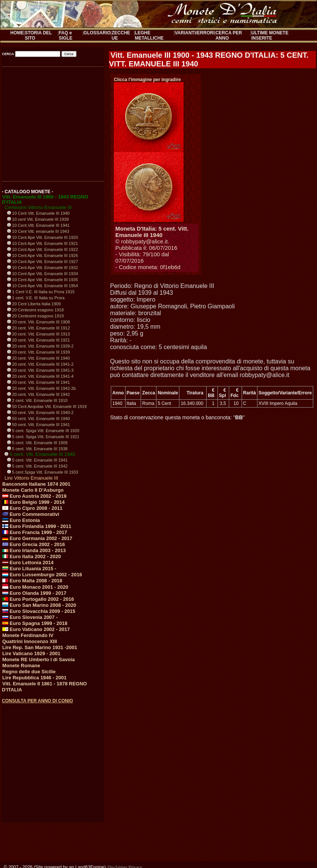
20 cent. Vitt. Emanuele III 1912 (38, 328)
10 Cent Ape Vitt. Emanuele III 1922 (43, 249)
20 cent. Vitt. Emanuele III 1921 (38, 340)
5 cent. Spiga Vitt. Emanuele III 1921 (43, 437)
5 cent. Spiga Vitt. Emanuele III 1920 (43, 431)
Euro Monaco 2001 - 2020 (35, 587)
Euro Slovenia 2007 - (30, 617)
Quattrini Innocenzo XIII (30, 641)
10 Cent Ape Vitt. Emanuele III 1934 (43, 274)
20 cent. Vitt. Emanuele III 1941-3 (40, 370)
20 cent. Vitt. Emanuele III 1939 (38, 352)
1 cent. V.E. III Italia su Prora (36, 298)
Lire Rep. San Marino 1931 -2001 (40, 647)
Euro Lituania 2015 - (29, 569)
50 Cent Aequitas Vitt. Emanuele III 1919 (47, 406)
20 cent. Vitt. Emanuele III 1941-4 (40, 376)
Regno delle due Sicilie (29, 672)
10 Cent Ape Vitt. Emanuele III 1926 (43, 255)
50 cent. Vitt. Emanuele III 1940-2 (40, 412)
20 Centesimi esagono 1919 (35, 316)
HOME (17, 33)
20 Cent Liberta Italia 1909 (34, 304)
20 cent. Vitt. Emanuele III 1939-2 (40, 346)
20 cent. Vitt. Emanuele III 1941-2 (40, 364)
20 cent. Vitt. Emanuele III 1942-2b (41, 388)
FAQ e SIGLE (66, 35)
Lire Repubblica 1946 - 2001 (34, 678)
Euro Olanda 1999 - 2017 (34, 593)
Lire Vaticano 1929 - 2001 (31, 653)
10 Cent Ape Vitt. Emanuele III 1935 (43, 280)
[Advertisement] (52, 756)
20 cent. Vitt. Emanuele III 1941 (38, 382)
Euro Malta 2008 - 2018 (32, 581)
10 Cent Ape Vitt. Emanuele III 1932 (43, 268)
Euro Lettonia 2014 (28, 563)
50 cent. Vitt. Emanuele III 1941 (38, 425)
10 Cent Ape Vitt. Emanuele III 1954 (43, 286)
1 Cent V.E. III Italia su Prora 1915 (41, 292)
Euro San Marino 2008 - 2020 (39, 605)
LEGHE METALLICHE (149, 35)
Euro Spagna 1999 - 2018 (35, 623)
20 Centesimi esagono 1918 (35, 310)
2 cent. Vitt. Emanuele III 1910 (37, 400)
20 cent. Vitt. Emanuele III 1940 (38, 358)
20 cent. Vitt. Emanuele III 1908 (38, 322)
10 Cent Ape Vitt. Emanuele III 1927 (43, 262)
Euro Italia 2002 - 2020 (31, 556)
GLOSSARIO (97, 33)
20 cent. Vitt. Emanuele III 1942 (38, 394)
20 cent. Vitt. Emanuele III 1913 (38, 334)
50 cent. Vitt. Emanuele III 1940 (38, 419)
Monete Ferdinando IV (28, 635)
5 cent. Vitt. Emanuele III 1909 (37, 443)
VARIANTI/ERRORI (195, 33)
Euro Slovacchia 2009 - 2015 (39, 611)
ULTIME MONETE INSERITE (270, 35)
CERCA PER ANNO (229, 35)
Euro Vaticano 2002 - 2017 (36, 629)
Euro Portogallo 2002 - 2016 (38, 599)
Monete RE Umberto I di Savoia (38, 659)
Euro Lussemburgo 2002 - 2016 (42, 575)
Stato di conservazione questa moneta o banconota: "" (177, 417)
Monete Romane (21, 666)
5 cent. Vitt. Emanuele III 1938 (37, 449)
